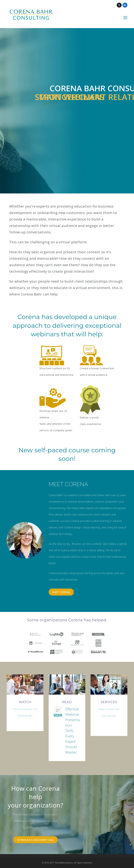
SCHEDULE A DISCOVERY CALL (36, 840)
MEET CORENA (61, 592)
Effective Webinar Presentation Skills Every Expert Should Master (73, 731)
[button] (125, 18)
